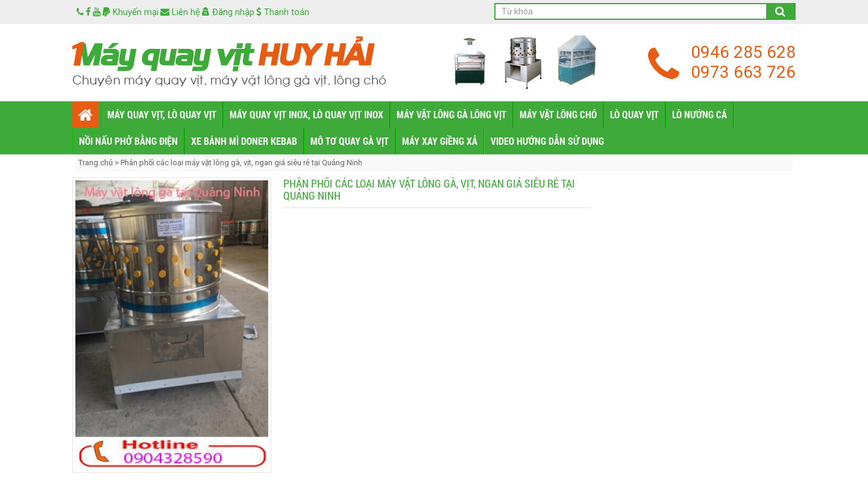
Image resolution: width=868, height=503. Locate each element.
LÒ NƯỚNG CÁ (700, 114)
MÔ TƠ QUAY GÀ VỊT (350, 141)
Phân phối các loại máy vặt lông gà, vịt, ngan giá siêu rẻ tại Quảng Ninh (241, 163)
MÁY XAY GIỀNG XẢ (440, 141)
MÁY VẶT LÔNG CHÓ (558, 114)
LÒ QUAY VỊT (634, 114)
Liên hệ (180, 12)
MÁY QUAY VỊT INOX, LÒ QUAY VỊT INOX (307, 114)
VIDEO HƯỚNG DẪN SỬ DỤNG (547, 141)
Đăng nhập (228, 12)
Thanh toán (283, 12)
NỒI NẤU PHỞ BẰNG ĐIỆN (128, 141)
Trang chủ (96, 163)
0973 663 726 (743, 72)
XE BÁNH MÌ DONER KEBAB (244, 141)
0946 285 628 (743, 52)
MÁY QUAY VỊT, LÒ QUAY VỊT (162, 114)
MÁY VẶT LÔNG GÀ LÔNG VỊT (451, 114)
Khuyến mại (131, 12)
